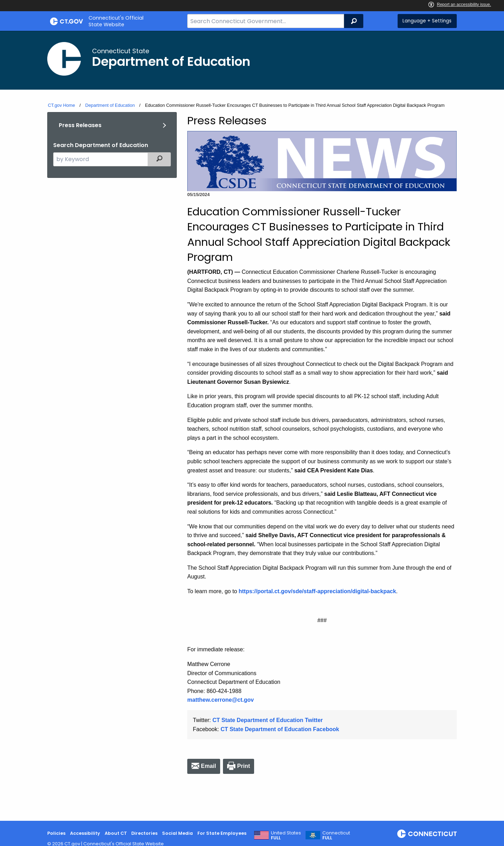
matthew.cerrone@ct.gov (220, 700)
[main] (252, 426)
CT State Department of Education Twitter (268, 720)
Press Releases (80, 125)
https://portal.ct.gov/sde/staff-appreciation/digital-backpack (317, 591)
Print (243, 766)
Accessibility (85, 833)
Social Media (177, 833)
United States (286, 835)
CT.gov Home (62, 105)
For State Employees (222, 833)
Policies (56, 833)
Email (208, 766)
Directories (144, 833)
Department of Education (110, 105)
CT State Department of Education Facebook (280, 729)
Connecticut (336, 835)
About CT (116, 833)
